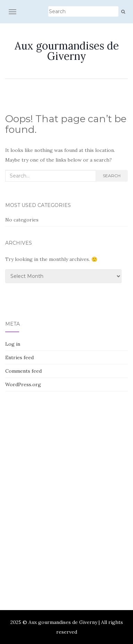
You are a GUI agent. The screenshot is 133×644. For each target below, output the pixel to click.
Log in (13, 344)
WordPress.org (23, 384)
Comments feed (23, 371)
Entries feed (19, 357)
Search (112, 176)
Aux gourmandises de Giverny (67, 51)
